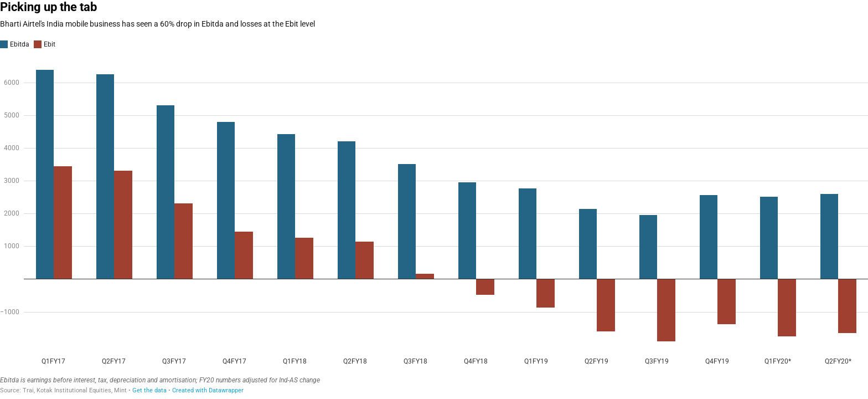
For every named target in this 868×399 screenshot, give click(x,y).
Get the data (149, 390)
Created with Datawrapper (208, 390)
